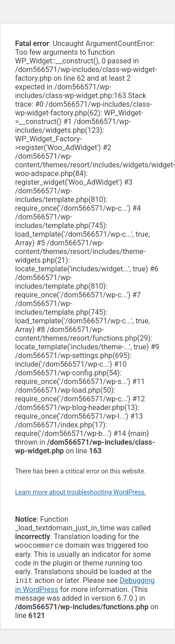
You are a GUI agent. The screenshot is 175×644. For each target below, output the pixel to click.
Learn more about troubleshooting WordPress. (81, 492)
